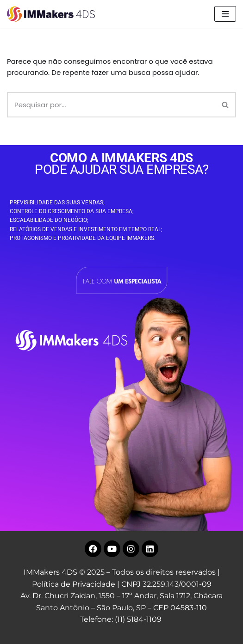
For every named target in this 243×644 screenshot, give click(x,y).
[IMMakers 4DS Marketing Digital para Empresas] (53, 14)
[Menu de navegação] (225, 14)
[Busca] (111, 105)
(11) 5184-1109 (138, 619)
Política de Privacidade (74, 584)
